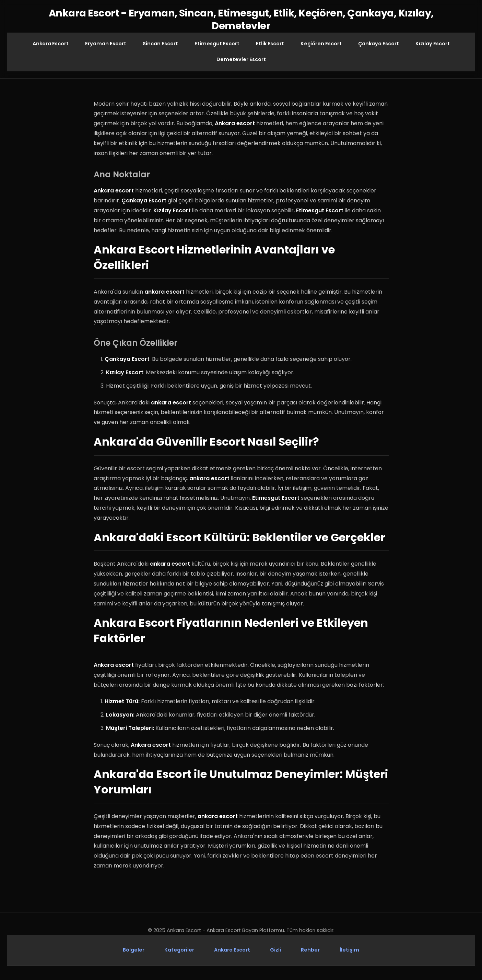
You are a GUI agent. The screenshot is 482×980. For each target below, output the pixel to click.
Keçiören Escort (321, 44)
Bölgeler (134, 950)
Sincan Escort (160, 44)
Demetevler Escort (241, 59)
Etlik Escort (270, 44)
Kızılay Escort (433, 44)
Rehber (310, 950)
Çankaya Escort (379, 44)
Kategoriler (179, 950)
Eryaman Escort (106, 44)
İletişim (349, 950)
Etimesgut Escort (217, 44)
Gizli (275, 950)
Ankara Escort (51, 44)
